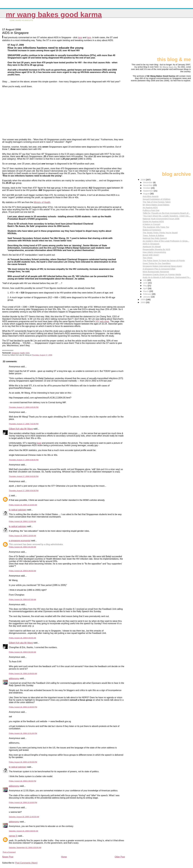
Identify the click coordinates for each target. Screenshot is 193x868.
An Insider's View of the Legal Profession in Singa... (166, 241)
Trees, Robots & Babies (153, 235)
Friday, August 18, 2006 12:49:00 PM (23, 707)
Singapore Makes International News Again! (162, 266)
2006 (143, 180)
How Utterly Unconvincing (154, 252)
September (148, 191)
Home (64, 857)
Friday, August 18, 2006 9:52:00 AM (22, 652)
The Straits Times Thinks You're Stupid (160, 233)
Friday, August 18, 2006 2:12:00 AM (22, 521)
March (146, 291)
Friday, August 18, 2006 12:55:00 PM (23, 762)
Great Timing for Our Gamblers (157, 263)
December (148, 182)
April (145, 288)
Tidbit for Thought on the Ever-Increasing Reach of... (166, 213)
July (145, 280)
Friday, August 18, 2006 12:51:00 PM (23, 733)
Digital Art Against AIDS (153, 221)
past (39, 443)
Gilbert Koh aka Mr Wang (21, 429)
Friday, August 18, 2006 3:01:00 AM (22, 547)
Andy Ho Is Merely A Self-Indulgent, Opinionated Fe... (167, 277)
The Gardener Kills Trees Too (156, 227)
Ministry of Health (42, 202)
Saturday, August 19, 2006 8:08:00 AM (23, 831)
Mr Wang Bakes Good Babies (156, 205)
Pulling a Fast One (151, 210)
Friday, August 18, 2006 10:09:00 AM (23, 673)
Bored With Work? (151, 255)
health (22, 353)
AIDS (27, 353)
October (147, 188)
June (146, 283)
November (148, 185)
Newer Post (8, 857)
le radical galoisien (18, 510)
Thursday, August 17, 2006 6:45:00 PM (24, 407)
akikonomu (14, 678)
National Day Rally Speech (155, 238)
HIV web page (102, 321)
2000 (143, 302)
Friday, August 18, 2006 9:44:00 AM (22, 638)
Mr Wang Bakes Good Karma (54, 15)
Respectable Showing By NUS (156, 249)
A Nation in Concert (151, 224)
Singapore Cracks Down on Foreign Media (162, 274)
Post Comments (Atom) (26, 863)
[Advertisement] (177, 38)
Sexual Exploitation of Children (156, 199)
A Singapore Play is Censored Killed (159, 269)
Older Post (120, 857)
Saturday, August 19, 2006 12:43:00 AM (24, 817)
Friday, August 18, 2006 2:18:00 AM (22, 536)
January (147, 297)
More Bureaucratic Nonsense (156, 272)
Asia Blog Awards (151, 196)
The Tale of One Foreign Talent (157, 202)
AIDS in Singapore (151, 244)
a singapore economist (20, 541)
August (147, 194)
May (145, 286)
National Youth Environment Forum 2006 (161, 219)
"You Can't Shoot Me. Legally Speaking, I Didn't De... (166, 216)
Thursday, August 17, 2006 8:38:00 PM (24, 460)
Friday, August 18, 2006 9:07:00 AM (22, 599)
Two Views (147, 258)
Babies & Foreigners (152, 230)
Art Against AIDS (150, 208)
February (147, 294)
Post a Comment (9, 852)
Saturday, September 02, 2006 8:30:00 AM (25, 848)
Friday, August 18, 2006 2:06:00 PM (22, 781)
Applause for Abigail (152, 247)
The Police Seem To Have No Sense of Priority (164, 260)
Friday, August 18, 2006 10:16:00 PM (23, 802)
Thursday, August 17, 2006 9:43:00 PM (24, 476)
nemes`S (13, 836)
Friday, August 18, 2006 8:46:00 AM (22, 571)
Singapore (15, 353)
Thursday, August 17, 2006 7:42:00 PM (24, 424)
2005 (143, 300)
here (80, 37)
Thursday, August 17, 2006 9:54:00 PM (24, 491)
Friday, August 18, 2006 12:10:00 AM (23, 505)
